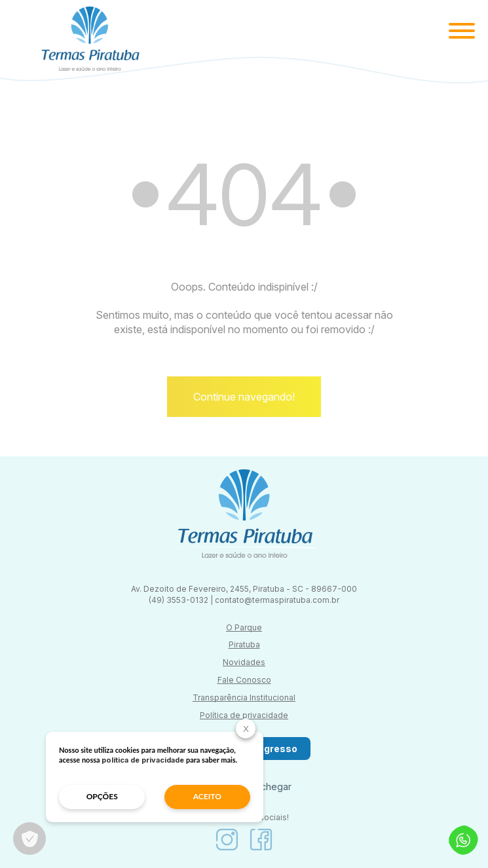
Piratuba (244, 644)
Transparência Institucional (244, 697)
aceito (207, 796)
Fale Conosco (244, 680)
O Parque (244, 627)
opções (102, 796)
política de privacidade (143, 760)
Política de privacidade (244, 715)
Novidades (244, 662)
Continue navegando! (244, 397)
